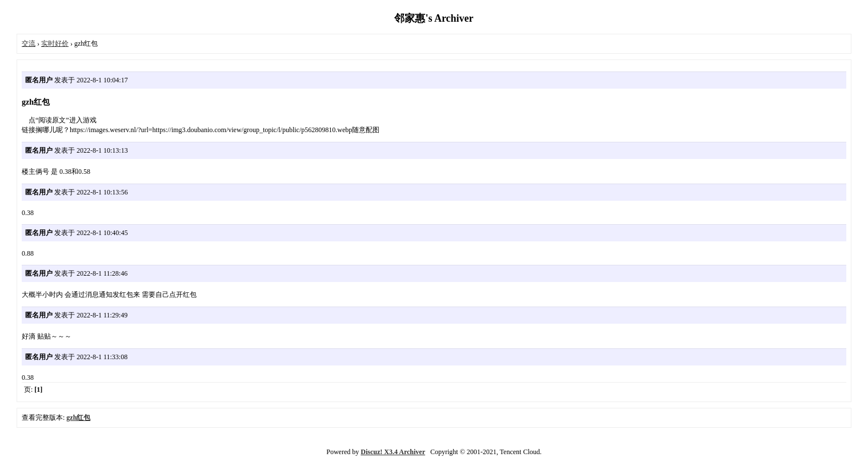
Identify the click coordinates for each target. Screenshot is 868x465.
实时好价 (55, 43)
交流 (29, 43)
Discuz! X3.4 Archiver (393, 452)
